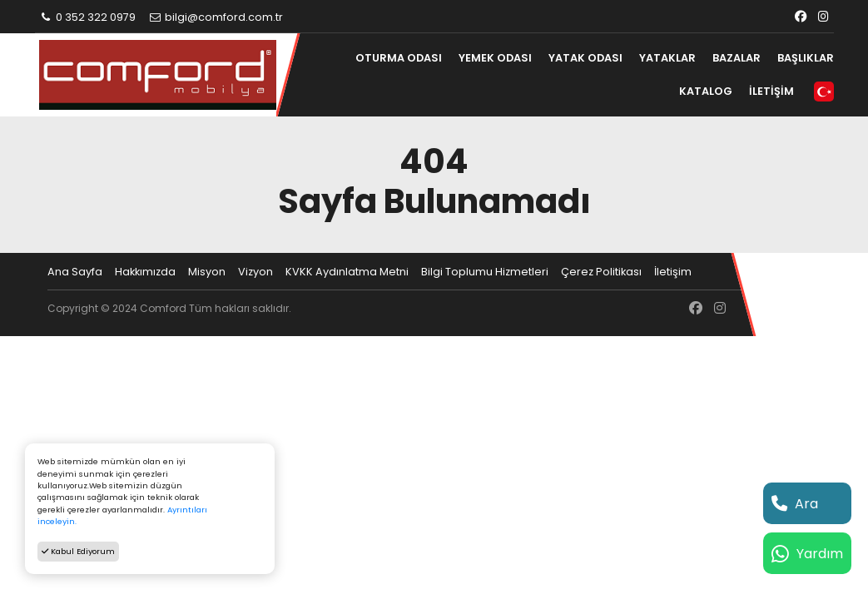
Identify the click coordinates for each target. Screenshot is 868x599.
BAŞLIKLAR (806, 58)
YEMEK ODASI (495, 58)
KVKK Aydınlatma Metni (347, 272)
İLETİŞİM (771, 91)
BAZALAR (737, 58)
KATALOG (706, 91)
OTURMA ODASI (399, 58)
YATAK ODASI (585, 58)
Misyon (207, 272)
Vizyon (255, 272)
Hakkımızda (145, 272)
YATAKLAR (667, 58)
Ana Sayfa (75, 272)
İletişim (673, 272)
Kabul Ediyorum (78, 551)
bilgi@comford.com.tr (215, 17)
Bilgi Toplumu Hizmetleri (485, 272)
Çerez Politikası (601, 272)
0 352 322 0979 (88, 17)
